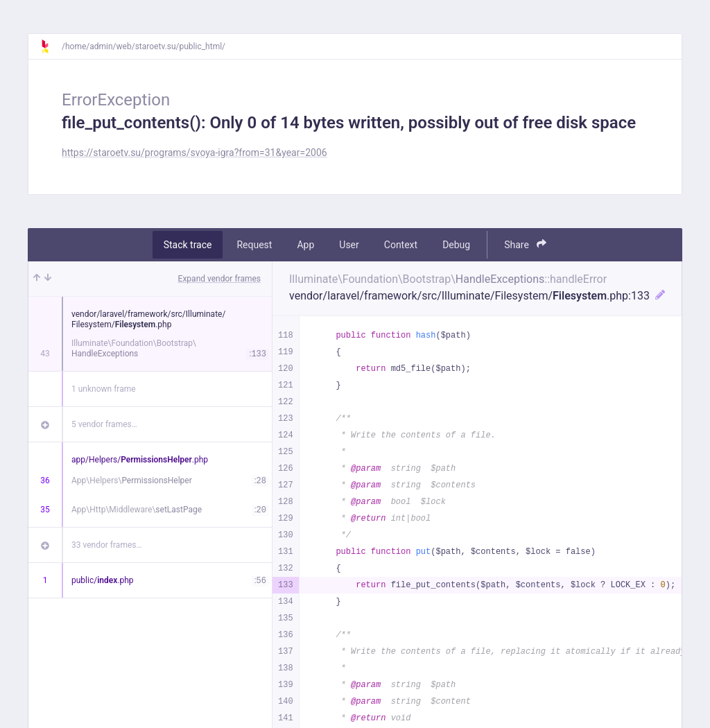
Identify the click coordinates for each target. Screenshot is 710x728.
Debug (456, 245)
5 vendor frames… (104, 424)
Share (525, 244)
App (305, 245)
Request (254, 245)
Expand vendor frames (219, 279)
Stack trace (188, 245)
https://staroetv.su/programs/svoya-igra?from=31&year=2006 (194, 153)
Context (401, 245)
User (349, 245)
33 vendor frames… (106, 545)
